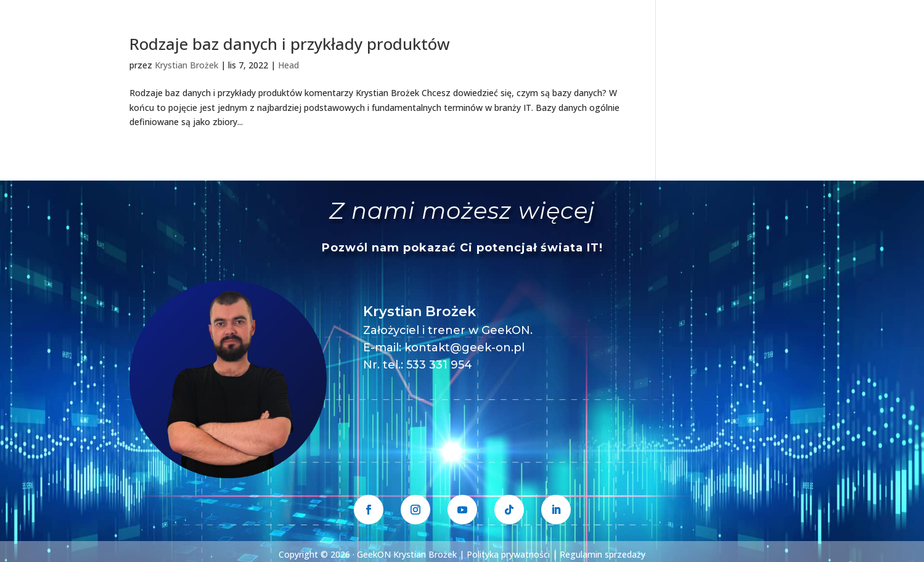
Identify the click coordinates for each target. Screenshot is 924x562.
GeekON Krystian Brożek (407, 554)
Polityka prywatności (508, 554)
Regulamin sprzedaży (603, 554)
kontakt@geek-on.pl (464, 348)
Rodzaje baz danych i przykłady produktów (290, 44)
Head (288, 65)
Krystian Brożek (186, 65)
